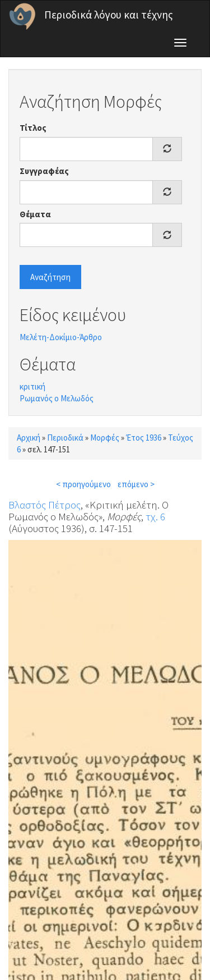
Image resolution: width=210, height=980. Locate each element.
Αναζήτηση (50, 277)
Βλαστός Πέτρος (45, 505)
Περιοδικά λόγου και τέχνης (109, 15)
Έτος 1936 (144, 438)
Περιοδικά (65, 438)
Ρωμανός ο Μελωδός (57, 398)
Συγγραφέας (44, 171)
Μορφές (105, 438)
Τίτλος (33, 128)
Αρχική (29, 438)
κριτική (32, 386)
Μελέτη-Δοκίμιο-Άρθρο (61, 337)
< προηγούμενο (83, 484)
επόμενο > (136, 484)
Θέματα (35, 214)
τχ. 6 (155, 516)
